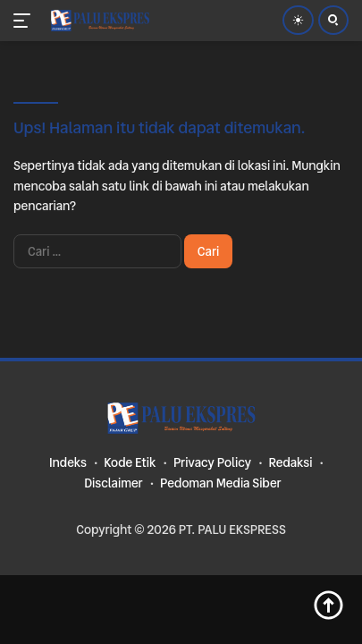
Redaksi (290, 462)
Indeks (68, 462)
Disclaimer (113, 483)
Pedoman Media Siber (221, 483)
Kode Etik (130, 462)
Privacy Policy (212, 462)
